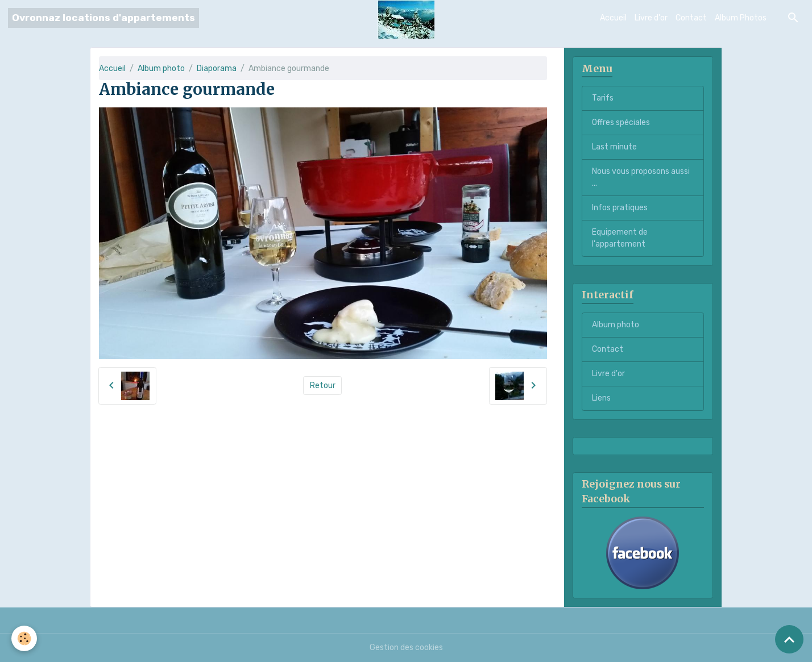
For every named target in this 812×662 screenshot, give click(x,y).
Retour (323, 386)
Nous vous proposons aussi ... (641, 177)
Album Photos (741, 18)
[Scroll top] (789, 639)
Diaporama (217, 68)
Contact (691, 18)
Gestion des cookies (406, 648)
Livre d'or (651, 18)
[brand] (103, 18)
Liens (601, 398)
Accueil (613, 18)
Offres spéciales (621, 122)
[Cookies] (24, 638)
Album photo (161, 68)
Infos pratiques (620, 208)
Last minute (614, 147)
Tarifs (603, 98)
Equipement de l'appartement (620, 238)
